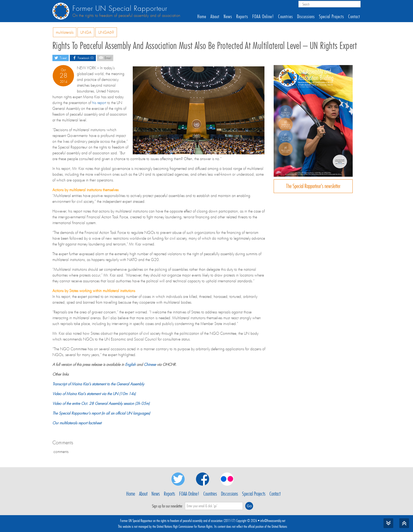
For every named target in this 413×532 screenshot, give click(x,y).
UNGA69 (106, 32)
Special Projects (331, 17)
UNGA (86, 32)
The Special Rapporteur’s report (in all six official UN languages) (101, 413)
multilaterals (65, 32)
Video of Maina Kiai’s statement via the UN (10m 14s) (94, 394)
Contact (354, 17)
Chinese (150, 364)
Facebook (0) (83, 57)
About (215, 17)
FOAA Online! (263, 17)
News (228, 17)
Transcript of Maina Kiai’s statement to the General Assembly (98, 384)
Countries (286, 17)
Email (105, 57)
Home (202, 17)
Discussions (306, 17)
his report (99, 103)
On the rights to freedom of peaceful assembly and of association (126, 16)
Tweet (61, 57)
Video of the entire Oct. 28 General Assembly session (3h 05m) (101, 403)
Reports (242, 17)
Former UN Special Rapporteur (120, 9)
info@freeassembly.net (273, 521)
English (130, 364)
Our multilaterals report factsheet (77, 423)
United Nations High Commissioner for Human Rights (185, 526)
